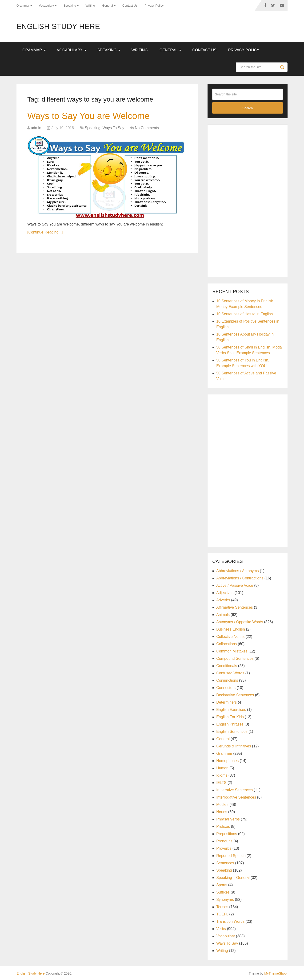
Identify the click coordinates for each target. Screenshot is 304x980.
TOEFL (222, 914)
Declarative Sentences (235, 695)
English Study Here (58, 26)
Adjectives (225, 593)
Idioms (222, 775)
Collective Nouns (230, 637)
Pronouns (224, 841)
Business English (231, 629)
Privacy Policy (154, 6)
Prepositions (227, 834)
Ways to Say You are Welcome (88, 116)
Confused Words (230, 673)
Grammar (23, 6)
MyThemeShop (275, 973)
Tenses (222, 907)
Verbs (221, 929)
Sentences (225, 863)
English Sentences (232, 732)
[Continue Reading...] (45, 232)
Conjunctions (227, 680)
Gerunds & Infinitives (234, 746)
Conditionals (227, 666)
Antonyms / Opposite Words (240, 622)
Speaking (70, 6)
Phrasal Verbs (228, 819)
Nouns (222, 812)
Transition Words (230, 921)
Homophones (227, 761)
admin (36, 128)
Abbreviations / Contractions (240, 578)
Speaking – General (233, 878)
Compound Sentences (235, 658)
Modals (222, 805)
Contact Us (130, 6)
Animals (223, 615)
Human (222, 768)
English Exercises (231, 710)
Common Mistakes (232, 651)
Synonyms (225, 900)
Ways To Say (113, 128)
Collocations (226, 644)
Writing (90, 6)
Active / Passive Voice (235, 585)
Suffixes (223, 892)
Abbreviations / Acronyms (238, 571)
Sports (222, 885)
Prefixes (223, 826)
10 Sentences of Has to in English (244, 314)
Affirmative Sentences (234, 607)
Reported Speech (231, 856)
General (108, 6)
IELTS (221, 783)
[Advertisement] (248, 200)
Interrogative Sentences (236, 797)
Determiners (226, 702)
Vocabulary (46, 6)
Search (283, 67)
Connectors (226, 688)
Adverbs (223, 600)
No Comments (147, 128)
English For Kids (230, 717)
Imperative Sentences (234, 790)
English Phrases (230, 724)
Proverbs (224, 848)
